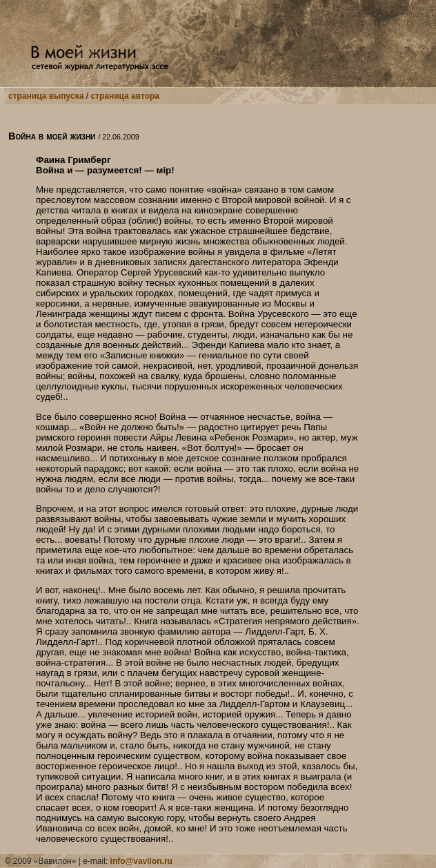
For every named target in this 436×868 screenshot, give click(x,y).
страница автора (125, 96)
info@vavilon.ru (141, 861)
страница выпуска (46, 96)
